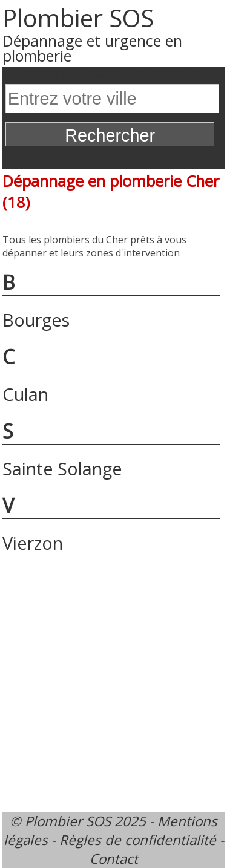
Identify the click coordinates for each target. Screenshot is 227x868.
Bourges (36, 320)
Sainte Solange (62, 468)
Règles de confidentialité (138, 840)
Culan (25, 394)
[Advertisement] (113, 680)
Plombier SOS (78, 18)
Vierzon (33, 543)
